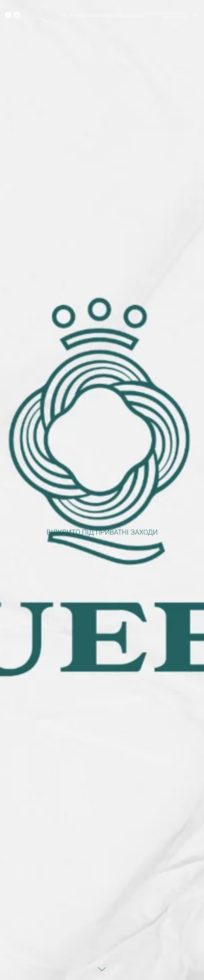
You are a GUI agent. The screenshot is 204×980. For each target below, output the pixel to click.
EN (195, 15)
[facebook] (8, 15)
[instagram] (17, 15)
